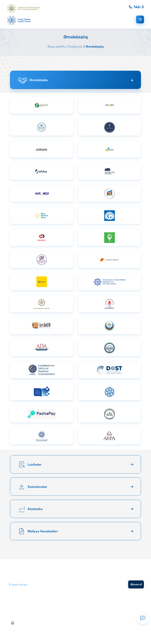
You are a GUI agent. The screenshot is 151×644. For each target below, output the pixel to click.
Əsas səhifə (56, 46)
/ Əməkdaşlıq (93, 46)
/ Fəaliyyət (74, 46)
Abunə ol (136, 584)
